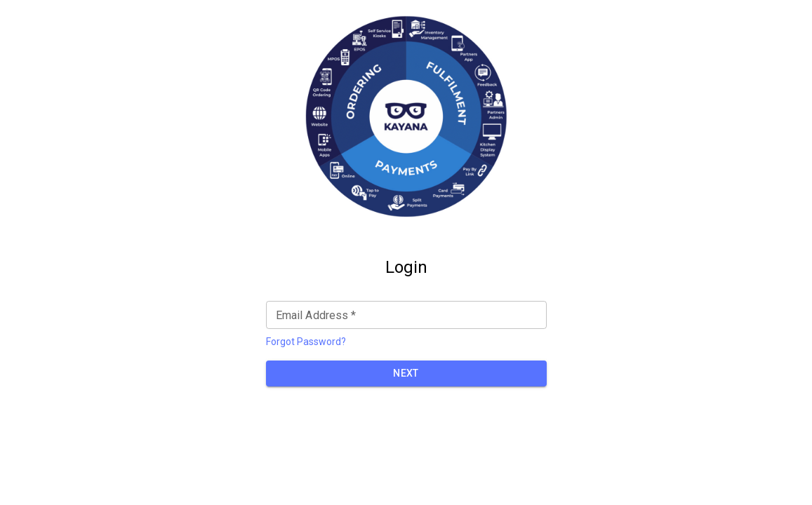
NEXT (406, 373)
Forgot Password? (306, 342)
